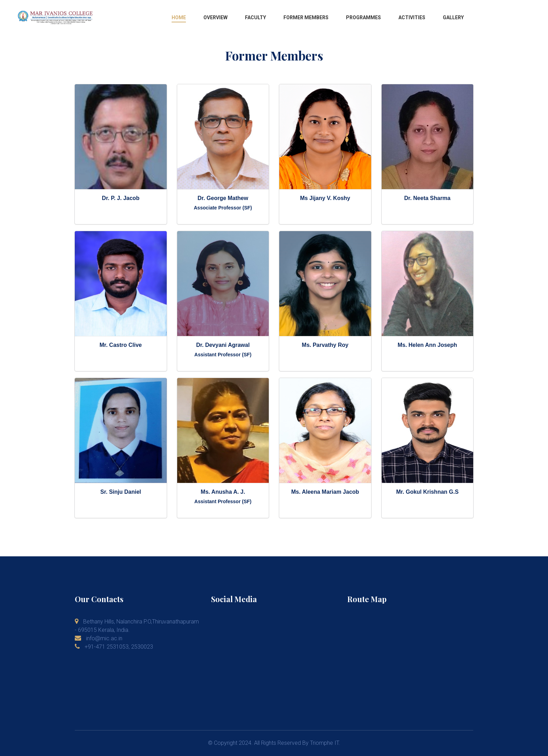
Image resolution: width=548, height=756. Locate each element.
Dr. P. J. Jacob (121, 198)
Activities (412, 17)
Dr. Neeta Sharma (427, 198)
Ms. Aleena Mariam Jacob (325, 492)
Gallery (453, 17)
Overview (215, 17)
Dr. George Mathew (223, 198)
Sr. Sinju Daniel (121, 492)
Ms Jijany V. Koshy (325, 198)
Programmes (363, 17)
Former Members (306, 17)
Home (179, 17)
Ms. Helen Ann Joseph (427, 345)
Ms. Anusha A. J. (223, 492)
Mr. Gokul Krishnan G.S (427, 492)
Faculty (255, 17)
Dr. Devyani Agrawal (223, 345)
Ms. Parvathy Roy (325, 345)
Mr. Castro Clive (121, 345)
